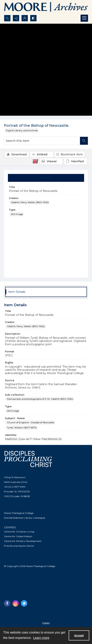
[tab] (46, 178)
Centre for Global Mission (18, 536)
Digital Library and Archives (22, 130)
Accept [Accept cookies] (79, 636)
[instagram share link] (16, 603)
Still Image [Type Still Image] (17, 214)
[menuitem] (46, 623)
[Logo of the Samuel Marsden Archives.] (46, 7)
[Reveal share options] (16, 18)
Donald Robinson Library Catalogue (24, 518)
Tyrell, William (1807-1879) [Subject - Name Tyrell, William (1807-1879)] (22, 428)
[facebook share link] (7, 603)
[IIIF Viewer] (51, 161)
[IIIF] (35, 161)
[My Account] (25, 18)
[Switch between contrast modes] (33, 18)
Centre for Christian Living (19, 532)
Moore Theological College (19, 513)
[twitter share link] (24, 603)
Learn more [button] (41, 638)
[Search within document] (84, 141)
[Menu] (84, 18)
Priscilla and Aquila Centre (19, 546)
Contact (46, 623)
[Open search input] (7, 18)
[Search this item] (42, 141)
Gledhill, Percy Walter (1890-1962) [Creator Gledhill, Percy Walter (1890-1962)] (30, 202)
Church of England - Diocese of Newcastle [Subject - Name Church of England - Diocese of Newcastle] (31, 422)
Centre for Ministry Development (23, 541)
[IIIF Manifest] (76, 161)
